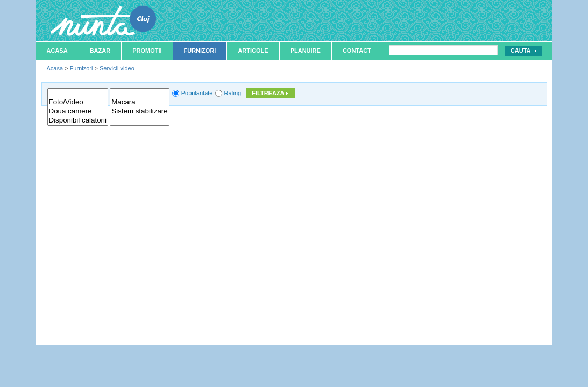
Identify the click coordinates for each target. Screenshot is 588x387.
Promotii (147, 51)
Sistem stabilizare (139, 112)
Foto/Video (78, 102)
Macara (139, 102)
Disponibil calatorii (78, 121)
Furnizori (200, 51)
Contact (357, 51)
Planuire (306, 51)
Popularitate (197, 93)
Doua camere (78, 112)
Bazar (100, 51)
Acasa (57, 51)
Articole (253, 51)
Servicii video (117, 68)
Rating (232, 93)
